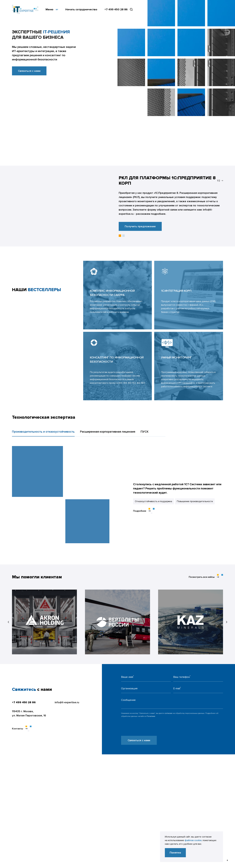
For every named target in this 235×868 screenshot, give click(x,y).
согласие (168, 713)
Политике (151, 716)
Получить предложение (140, 226)
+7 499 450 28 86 (116, 9)
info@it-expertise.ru (67, 702)
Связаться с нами (29, 71)
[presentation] (144, 730)
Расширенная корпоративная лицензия (108, 432)
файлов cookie (193, 840)
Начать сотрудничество (81, 9)
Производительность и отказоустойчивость (43, 432)
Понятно (175, 853)
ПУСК (145, 432)
